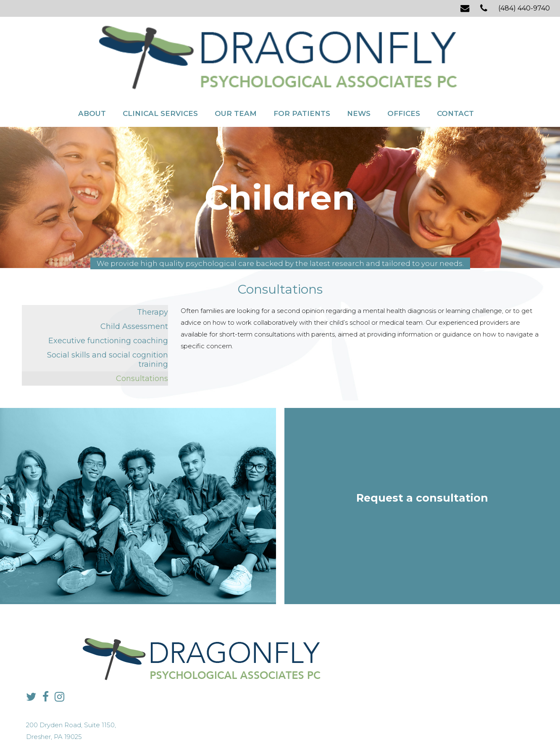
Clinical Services (160, 71)
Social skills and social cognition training (108, 323)
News (359, 71)
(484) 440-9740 (524, 8)
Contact (455, 71)
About (92, 71)
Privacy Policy (229, 729)
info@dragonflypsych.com (417, 671)
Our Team (236, 71)
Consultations (142, 342)
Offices (404, 71)
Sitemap (261, 729)
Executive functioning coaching (108, 304)
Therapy (152, 275)
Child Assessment (134, 289)
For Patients (302, 71)
